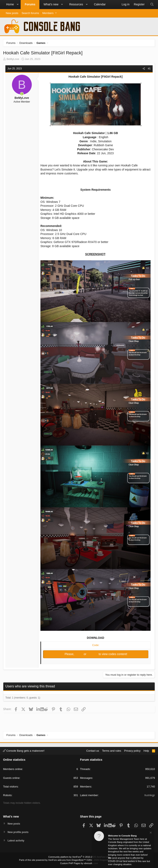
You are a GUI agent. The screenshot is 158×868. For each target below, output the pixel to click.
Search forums (30, 13)
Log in (79, 654)
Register (93, 654)
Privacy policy (132, 750)
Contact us (93, 750)
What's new (51, 4)
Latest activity (17, 841)
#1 (149, 69)
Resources (76, 4)
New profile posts (19, 832)
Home (10, 4)
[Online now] (22, 94)
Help (146, 750)
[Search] (152, 5)
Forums (30, 4)
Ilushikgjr (150, 795)
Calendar (100, 4)
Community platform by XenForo (79, 857)
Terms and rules (112, 750)
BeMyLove (13, 59)
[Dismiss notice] (150, 833)
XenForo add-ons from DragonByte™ (67, 860)
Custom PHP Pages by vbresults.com (79, 863)
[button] (18, 5)
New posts (12, 13)
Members (48, 13)
